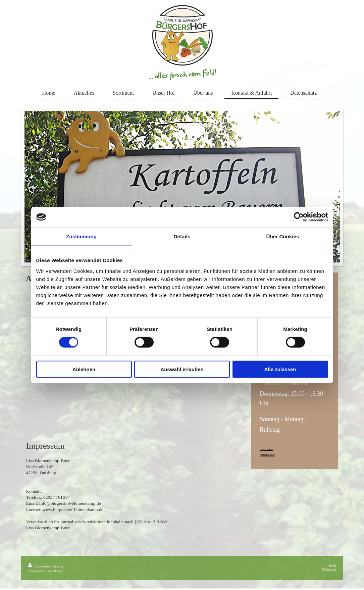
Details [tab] (182, 236)
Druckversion (40, 567)
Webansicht (329, 569)
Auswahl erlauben (182, 369)
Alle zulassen (280, 369)
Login (333, 565)
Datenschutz (267, 455)
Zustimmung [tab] (81, 236)
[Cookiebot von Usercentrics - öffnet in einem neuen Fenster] (299, 217)
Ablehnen (84, 369)
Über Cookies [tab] (283, 236)
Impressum (266, 449)
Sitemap (58, 567)
